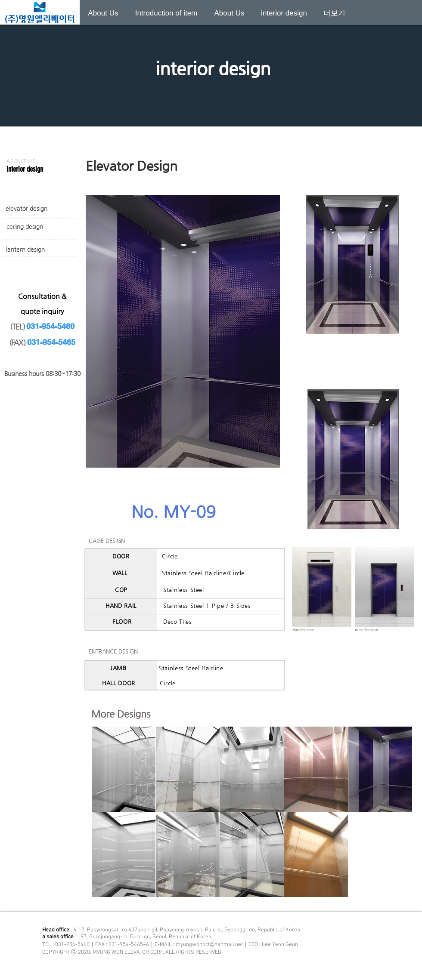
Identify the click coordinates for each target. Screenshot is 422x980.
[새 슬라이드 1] (211, 105)
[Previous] (48, 57)
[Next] (374, 57)
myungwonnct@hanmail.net (209, 945)
